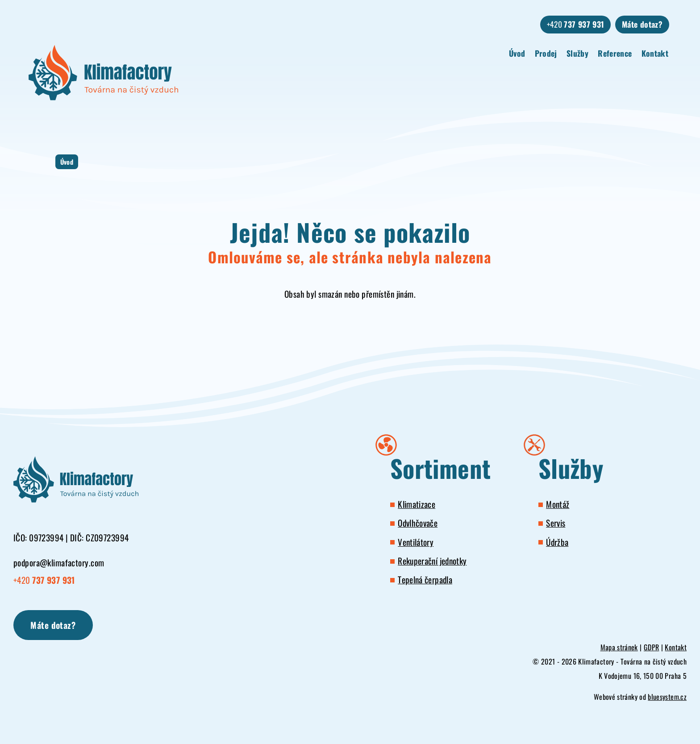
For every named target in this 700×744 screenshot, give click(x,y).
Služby (577, 53)
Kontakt (655, 53)
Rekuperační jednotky (432, 561)
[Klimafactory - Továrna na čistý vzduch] (103, 73)
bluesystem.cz (667, 697)
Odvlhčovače (418, 523)
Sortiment (440, 468)
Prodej (546, 53)
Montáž (558, 504)
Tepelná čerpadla (425, 580)
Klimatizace (417, 504)
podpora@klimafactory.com (59, 563)
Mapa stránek (619, 647)
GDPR (651, 647)
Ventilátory (416, 542)
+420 (576, 24)
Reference (615, 53)
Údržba (557, 542)
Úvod (517, 53)
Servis (556, 523)
